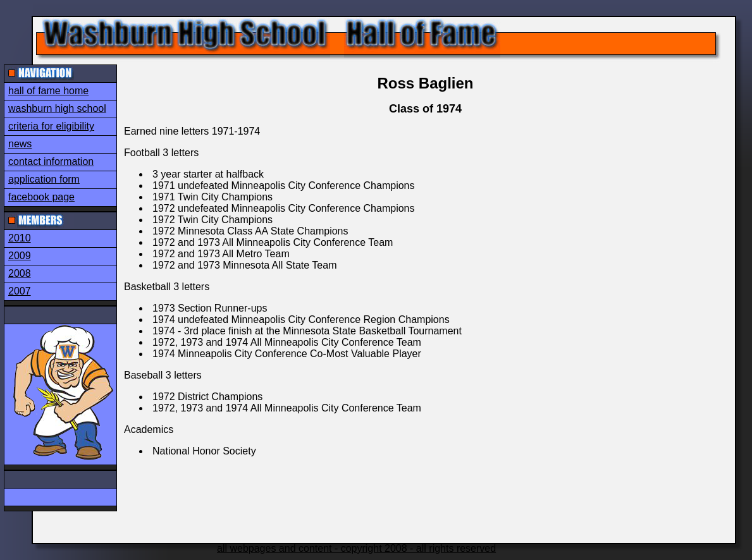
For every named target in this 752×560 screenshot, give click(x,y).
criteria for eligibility (51, 126)
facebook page (41, 197)
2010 (20, 238)
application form (44, 179)
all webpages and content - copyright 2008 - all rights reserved (356, 548)
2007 (20, 291)
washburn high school (57, 108)
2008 (20, 273)
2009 (20, 256)
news (20, 144)
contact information (51, 161)
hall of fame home (48, 91)
